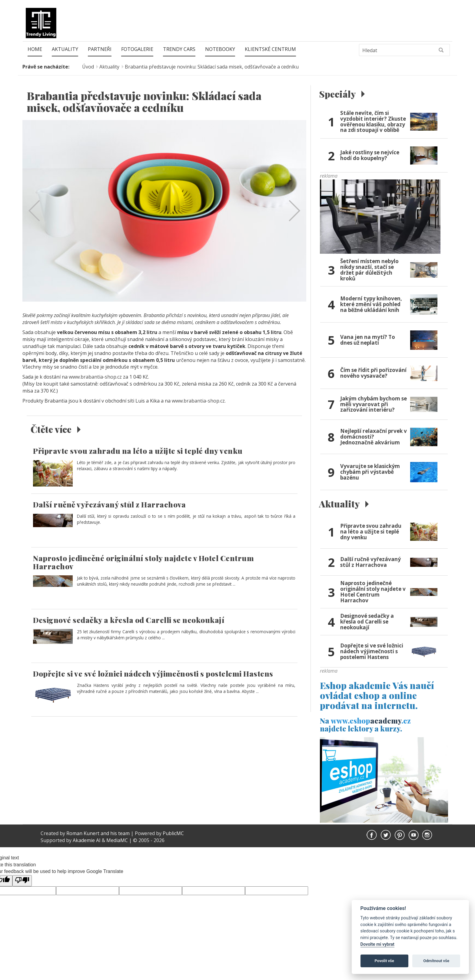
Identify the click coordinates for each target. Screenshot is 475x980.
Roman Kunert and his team (99, 840)
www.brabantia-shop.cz (95, 377)
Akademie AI (87, 847)
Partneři (100, 49)
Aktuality (65, 49)
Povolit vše (384, 961)
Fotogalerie (137, 49)
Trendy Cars (179, 49)
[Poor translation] (22, 887)
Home (35, 49)
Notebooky (220, 49)
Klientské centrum (270, 49)
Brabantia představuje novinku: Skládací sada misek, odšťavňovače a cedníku (212, 67)
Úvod (88, 67)
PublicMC (173, 840)
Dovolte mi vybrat (377, 944)
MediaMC (117, 847)
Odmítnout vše (436, 961)
